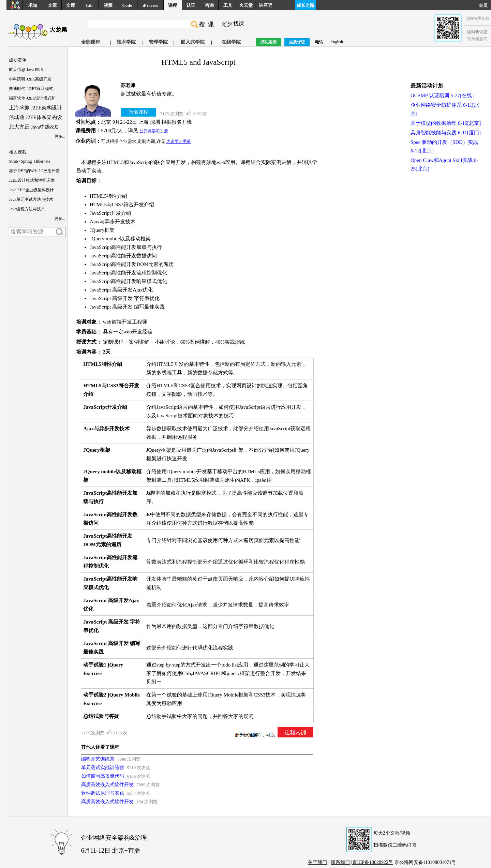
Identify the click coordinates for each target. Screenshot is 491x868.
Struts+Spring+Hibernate (29, 161)
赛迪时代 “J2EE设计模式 (31, 89)
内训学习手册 (179, 141)
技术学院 (126, 42)
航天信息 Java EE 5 (26, 70)
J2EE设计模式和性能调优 (32, 180)
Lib (89, 5)
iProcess (150, 5)
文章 (53, 5)
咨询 (209, 5)
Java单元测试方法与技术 (31, 199)
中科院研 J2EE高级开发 (30, 79)
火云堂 (246, 5)
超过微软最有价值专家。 (149, 94)
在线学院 (231, 42)
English (337, 42)
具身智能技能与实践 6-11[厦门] (446, 133)
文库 (71, 5)
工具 (228, 5)
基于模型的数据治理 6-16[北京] (446, 123)
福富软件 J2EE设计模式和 (32, 98)
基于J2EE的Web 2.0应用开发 (34, 171)
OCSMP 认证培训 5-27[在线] (442, 95)
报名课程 (138, 112)
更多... (60, 136)
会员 (485, 5)
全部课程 (91, 42)
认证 (191, 5)
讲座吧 (265, 5)
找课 (239, 24)
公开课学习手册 (154, 131)
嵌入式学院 (193, 42)
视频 (108, 5)
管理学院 (158, 42)
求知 (33, 5)
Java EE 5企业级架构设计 (31, 190)
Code (127, 5)
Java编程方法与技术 (27, 209)
